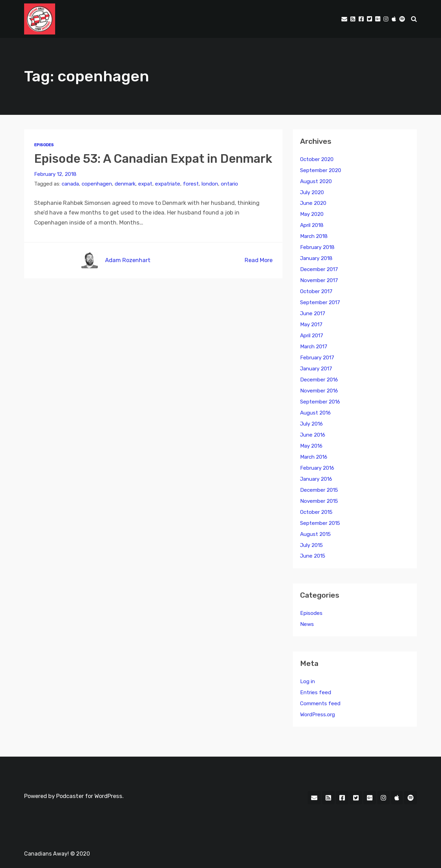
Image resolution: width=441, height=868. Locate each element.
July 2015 (311, 545)
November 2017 (319, 280)
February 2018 (317, 247)
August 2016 (315, 413)
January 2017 (316, 369)
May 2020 (312, 214)
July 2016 (311, 424)
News (307, 624)
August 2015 (315, 534)
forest (191, 184)
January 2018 (316, 258)
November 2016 (319, 391)
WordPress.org (317, 715)
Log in (307, 681)
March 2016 (314, 457)
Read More (259, 260)
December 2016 (319, 380)
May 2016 (311, 446)
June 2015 (313, 556)
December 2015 (319, 490)
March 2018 (314, 236)
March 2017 (314, 347)
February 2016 (317, 468)
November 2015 (319, 501)
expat (145, 184)
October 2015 (316, 512)
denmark (125, 184)
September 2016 (320, 402)
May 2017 (311, 325)
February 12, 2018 (55, 174)
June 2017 (313, 313)
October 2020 (317, 159)
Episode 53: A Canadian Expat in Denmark (153, 159)
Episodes (44, 145)
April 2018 (312, 225)
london (210, 184)
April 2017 (312, 336)
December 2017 (319, 269)
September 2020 (321, 170)
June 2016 (313, 435)
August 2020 (316, 181)
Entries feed (316, 692)
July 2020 (312, 192)
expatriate (168, 184)
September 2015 (320, 523)
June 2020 (313, 203)
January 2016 (316, 479)
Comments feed (320, 704)
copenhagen (97, 184)
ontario (229, 184)
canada (70, 184)
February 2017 (317, 358)
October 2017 (316, 291)
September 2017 (320, 302)
